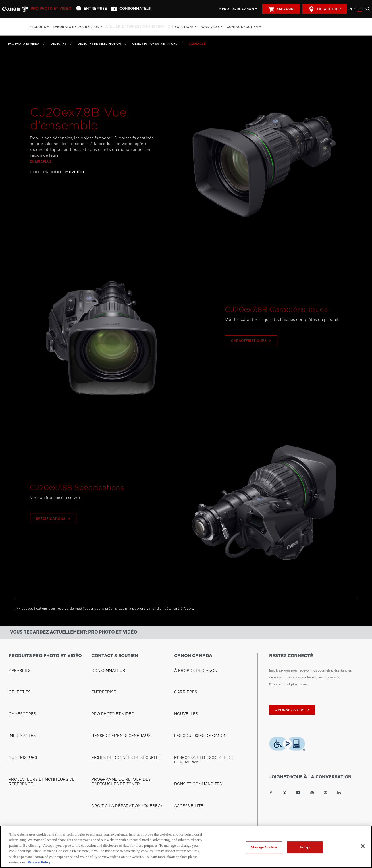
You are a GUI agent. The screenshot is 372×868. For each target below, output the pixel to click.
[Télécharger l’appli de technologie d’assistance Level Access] (287, 744)
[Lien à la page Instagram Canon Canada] (312, 793)
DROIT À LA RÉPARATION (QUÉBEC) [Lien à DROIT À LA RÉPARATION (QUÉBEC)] (120, 711)
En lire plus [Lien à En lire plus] (41, 178)
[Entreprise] (88, 9)
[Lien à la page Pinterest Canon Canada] (325, 793)
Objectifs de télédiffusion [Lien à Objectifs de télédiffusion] (99, 44)
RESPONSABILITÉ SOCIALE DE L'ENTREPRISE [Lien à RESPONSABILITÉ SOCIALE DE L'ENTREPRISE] (209, 691)
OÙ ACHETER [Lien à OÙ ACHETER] (19, 771)
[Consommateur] (125, 9)
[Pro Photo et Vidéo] (46, 9)
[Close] (363, 846)
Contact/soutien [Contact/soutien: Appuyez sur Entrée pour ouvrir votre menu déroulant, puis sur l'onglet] (237, 27)
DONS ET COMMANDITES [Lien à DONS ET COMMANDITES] (193, 698)
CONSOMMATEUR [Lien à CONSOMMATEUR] (105, 663)
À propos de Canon (236, 9)
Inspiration (156, 27)
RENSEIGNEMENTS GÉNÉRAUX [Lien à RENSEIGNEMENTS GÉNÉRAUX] (115, 684)
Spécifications (54, 535)
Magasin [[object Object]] (281, 9)
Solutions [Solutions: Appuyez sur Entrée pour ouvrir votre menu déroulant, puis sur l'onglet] (179, 27)
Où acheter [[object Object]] (325, 9)
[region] (186, 847)
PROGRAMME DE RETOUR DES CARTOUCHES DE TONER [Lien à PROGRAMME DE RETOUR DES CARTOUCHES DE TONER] (129, 701)
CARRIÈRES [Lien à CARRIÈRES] (183, 670)
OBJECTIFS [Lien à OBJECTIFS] (58, 44)
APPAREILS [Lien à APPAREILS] (17, 663)
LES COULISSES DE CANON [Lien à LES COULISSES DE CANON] (195, 684)
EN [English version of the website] (350, 9)
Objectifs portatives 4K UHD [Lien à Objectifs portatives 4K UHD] (155, 44)
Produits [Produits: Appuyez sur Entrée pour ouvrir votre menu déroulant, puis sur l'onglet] (38, 27)
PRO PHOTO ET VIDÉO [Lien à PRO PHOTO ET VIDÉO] (109, 677)
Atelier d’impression (124, 27)
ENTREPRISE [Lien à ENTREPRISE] (101, 670)
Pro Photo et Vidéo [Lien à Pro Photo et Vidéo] (24, 44)
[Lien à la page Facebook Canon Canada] (271, 793)
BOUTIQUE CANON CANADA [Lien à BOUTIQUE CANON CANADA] (31, 765)
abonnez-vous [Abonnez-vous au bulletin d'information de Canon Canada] (293, 710)
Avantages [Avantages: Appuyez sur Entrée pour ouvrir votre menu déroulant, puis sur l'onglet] (205, 27)
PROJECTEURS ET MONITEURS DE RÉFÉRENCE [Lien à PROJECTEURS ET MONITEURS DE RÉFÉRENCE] (45, 698)
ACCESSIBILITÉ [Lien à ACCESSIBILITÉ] (186, 705)
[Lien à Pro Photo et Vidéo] (11, 9)
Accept (305, 847)
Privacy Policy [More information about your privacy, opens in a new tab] (39, 862)
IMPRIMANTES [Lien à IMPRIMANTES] (20, 684)
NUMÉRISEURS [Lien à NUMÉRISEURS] (20, 691)
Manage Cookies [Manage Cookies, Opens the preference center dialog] (264, 847)
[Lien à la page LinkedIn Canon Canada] (339, 793)
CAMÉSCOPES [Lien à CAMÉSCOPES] (20, 677)
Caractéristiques (252, 357)
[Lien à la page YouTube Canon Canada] (298, 793)
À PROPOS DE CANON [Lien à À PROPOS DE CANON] (191, 663)
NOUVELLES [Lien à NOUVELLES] (184, 677)
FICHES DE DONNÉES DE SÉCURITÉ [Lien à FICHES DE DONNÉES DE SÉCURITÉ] (119, 691)
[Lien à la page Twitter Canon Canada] (284, 793)
